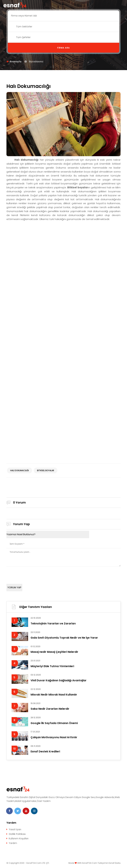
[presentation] (32, 574)
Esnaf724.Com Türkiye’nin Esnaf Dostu (101, 863)
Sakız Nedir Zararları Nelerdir (50, 709)
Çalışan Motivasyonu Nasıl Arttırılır (54, 737)
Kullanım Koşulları (19, 838)
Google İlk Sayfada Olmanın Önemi (54, 723)
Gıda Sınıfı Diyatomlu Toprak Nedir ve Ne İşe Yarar (64, 638)
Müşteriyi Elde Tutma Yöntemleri (52, 666)
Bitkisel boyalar (46, 470)
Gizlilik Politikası (17, 834)
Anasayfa (15, 62)
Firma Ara (63, 48)
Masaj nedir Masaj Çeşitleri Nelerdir (54, 652)
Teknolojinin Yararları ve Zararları (53, 623)
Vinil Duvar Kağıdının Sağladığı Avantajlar (59, 680)
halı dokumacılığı (20, 470)
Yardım (13, 843)
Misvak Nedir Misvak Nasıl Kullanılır (54, 695)
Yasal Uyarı (15, 829)
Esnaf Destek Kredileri (45, 751)
